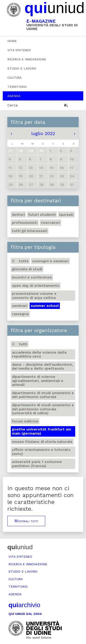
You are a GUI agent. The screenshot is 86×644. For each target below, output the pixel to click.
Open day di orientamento (36, 285)
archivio (24, 605)
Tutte (20, 261)
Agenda (14, 96)
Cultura (14, 78)
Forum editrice (25, 421)
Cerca (12, 105)
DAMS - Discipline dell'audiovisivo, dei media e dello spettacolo (43, 367)
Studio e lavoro (22, 68)
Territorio (17, 87)
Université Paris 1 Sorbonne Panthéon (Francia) (37, 464)
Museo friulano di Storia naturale (42, 442)
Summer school (45, 306)
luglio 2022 (43, 133)
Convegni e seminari (50, 261)
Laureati (66, 215)
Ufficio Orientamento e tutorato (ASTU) (41, 452)
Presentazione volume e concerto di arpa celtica (34, 296)
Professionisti (25, 223)
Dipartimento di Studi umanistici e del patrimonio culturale (43, 395)
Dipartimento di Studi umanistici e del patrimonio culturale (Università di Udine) (43, 409)
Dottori (18, 215)
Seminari (20, 306)
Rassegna (20, 314)
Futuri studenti (42, 215)
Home (12, 41)
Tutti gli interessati (30, 231)
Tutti (20, 344)
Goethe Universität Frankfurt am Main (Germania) (42, 431)
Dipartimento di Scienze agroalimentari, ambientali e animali (38, 381)
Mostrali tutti (26, 521)
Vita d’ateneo (19, 50)
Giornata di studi (27, 269)
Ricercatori (50, 223)
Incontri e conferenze (32, 277)
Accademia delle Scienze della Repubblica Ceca (39, 354)
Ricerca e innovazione (27, 59)
